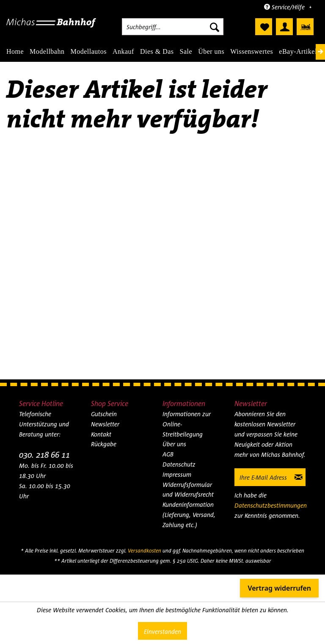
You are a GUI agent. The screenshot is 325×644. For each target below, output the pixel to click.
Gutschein (104, 414)
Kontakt (101, 434)
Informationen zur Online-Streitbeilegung (187, 424)
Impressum (177, 474)
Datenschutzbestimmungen (271, 505)
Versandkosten (145, 551)
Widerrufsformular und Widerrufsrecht (188, 490)
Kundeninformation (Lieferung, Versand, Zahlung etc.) (189, 515)
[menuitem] (173, 27)
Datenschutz (179, 464)
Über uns (174, 444)
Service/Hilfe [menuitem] (285, 7)
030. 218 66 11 (44, 455)
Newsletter (105, 424)
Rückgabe (104, 444)
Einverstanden (162, 632)
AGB (168, 454)
